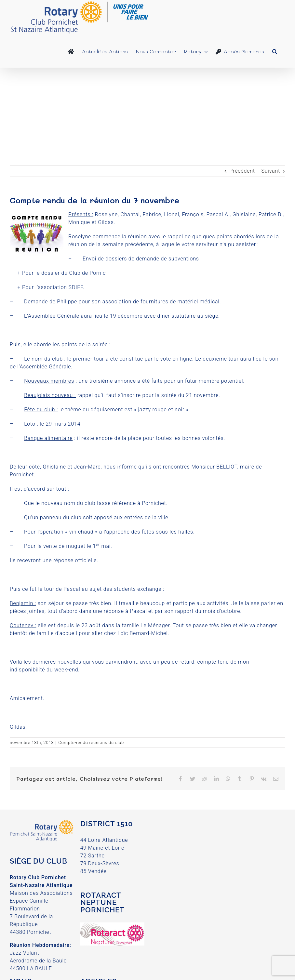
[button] (275, 51)
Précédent (242, 171)
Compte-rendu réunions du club (91, 742)
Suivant (271, 171)
